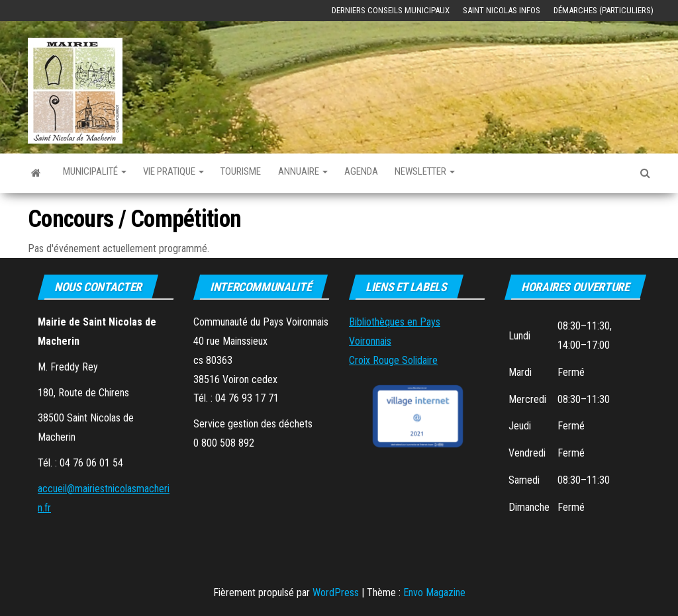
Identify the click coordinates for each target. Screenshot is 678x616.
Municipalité (100, 173)
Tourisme (268, 173)
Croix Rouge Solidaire (393, 360)
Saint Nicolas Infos (502, 10)
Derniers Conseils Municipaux (391, 10)
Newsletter (476, 173)
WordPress (336, 593)
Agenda (404, 173)
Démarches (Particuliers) (604, 10)
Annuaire (338, 173)
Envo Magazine (434, 593)
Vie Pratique (191, 173)
